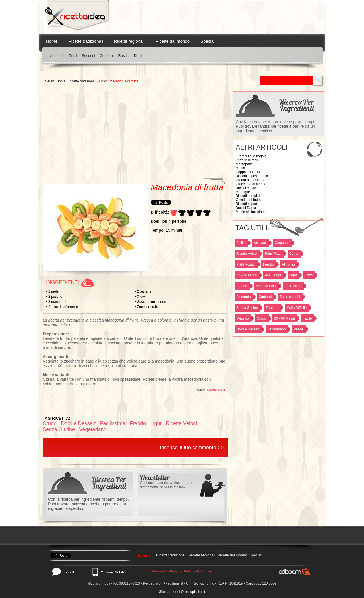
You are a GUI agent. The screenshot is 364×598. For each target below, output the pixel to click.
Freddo (268, 264)
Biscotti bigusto (247, 204)
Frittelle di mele (247, 160)
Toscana (272, 308)
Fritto (309, 275)
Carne (294, 254)
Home (52, 41)
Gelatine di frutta (248, 200)
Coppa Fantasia (248, 172)
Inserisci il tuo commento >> (192, 448)
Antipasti (57, 56)
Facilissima (293, 286)
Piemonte (244, 297)
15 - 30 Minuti (247, 275)
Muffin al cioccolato (250, 212)
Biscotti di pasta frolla (252, 176)
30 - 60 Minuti (285, 318)
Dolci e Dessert (248, 329)
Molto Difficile (296, 308)
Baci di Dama (246, 208)
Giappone (282, 243)
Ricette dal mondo (172, 41)
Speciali (208, 41)
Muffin (240, 168)
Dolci (138, 56)
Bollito (241, 243)
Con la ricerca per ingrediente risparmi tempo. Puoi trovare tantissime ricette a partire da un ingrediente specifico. (276, 126)
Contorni (106, 56)
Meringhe (243, 192)
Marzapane (244, 164)
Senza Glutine (247, 308)
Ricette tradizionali (86, 41)
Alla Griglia (273, 275)
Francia (242, 286)
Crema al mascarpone (253, 180)
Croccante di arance (251, 184)
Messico (243, 318)
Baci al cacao (246, 188)
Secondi (88, 56)
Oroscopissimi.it (193, 592)
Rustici (124, 56)
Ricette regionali (129, 41)
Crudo (261, 318)
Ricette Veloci (247, 254)
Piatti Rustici (246, 264)
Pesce (298, 329)
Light (293, 275)
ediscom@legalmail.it (167, 583)
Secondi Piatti (266, 286)
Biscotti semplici (248, 196)
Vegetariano (276, 329)
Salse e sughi (290, 297)
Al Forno (288, 264)
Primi (73, 56)
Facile (307, 318)
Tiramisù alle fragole (251, 156)
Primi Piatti (273, 254)
